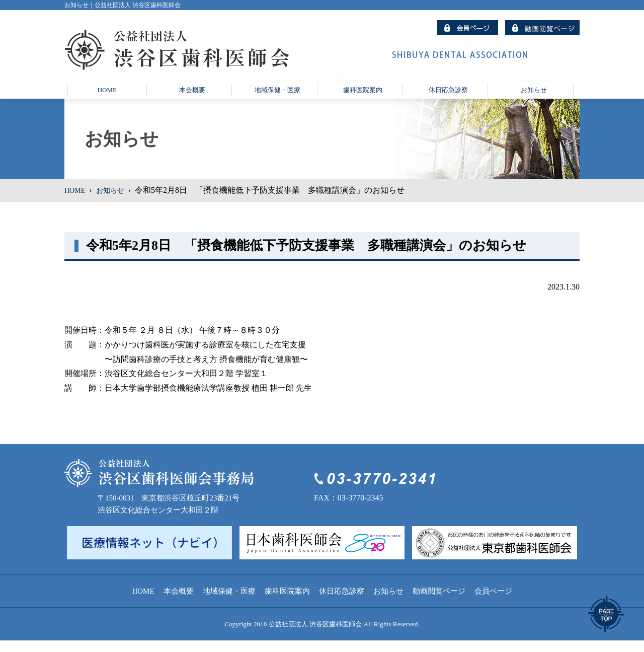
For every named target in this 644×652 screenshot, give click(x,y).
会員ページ (493, 603)
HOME (76, 202)
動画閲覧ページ (439, 603)
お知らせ (115, 202)
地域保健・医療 (229, 603)
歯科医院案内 (287, 603)
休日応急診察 (342, 603)
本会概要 (179, 603)
